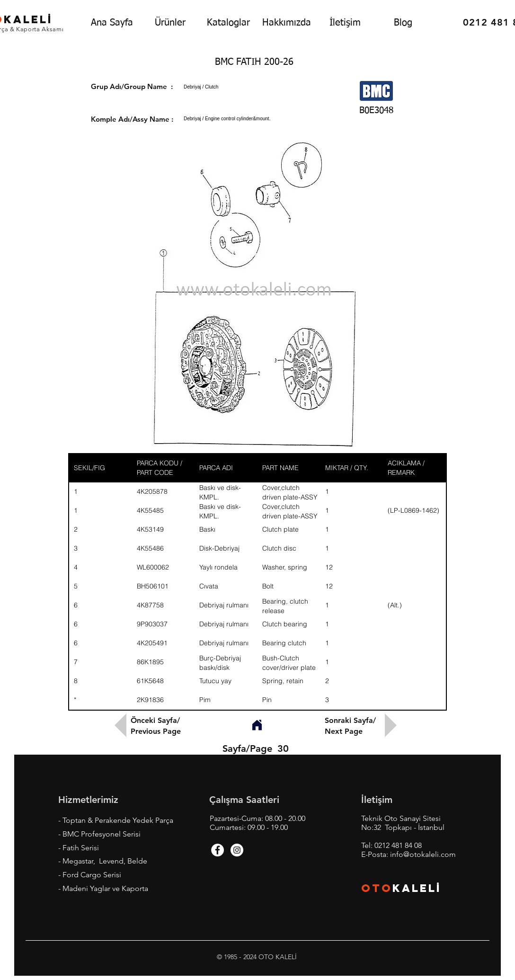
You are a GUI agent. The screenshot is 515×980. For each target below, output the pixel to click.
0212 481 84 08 (398, 845)
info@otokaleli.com (423, 854)
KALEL (417, 888)
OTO (377, 888)
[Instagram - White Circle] (237, 850)
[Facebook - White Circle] (218, 850)
